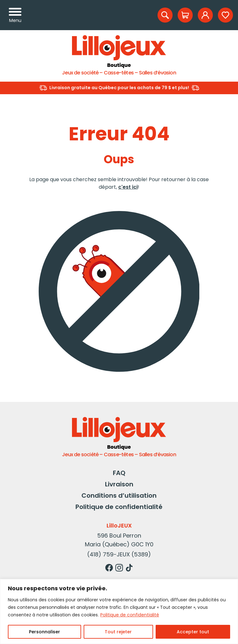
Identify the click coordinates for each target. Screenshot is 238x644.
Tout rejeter (118, 632)
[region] (119, 612)
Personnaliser (44, 632)
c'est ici (128, 187)
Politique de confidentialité (130, 615)
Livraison (119, 484)
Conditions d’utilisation (119, 495)
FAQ (119, 473)
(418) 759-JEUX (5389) (119, 554)
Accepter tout (193, 632)
